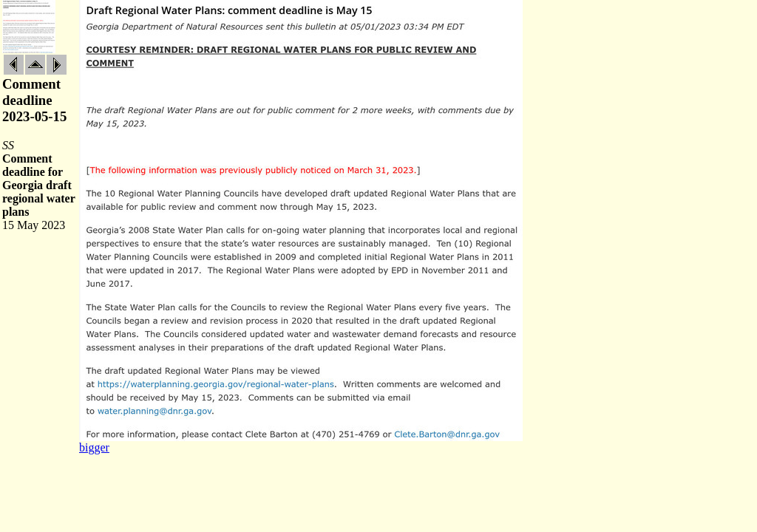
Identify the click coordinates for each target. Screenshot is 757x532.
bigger (94, 447)
